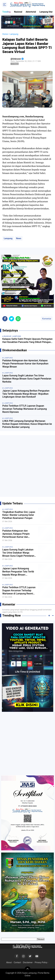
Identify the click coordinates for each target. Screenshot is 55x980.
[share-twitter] (12, 319)
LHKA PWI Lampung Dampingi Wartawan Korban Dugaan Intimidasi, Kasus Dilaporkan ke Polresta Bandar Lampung (27, 424)
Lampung (8, 238)
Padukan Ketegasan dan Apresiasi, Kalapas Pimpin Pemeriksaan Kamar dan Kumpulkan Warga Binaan (25, 364)
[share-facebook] (5, 319)
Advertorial (31, 12)
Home (5, 34)
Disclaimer (28, 962)
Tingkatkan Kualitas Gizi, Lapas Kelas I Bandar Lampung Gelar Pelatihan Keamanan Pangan (19, 515)
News (19, 238)
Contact (17, 962)
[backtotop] (28, 969)
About (9, 962)
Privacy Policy (41, 962)
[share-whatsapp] (18, 319)
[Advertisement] (27, 467)
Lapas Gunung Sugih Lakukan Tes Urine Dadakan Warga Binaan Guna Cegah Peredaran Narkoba (27, 379)
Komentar (47, 319)
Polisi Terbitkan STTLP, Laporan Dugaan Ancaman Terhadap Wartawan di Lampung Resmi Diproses (25, 409)
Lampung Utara (46, 12)
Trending (6, 12)
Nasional (18, 12)
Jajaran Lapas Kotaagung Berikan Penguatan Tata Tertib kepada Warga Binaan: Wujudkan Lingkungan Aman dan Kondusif (26, 394)
